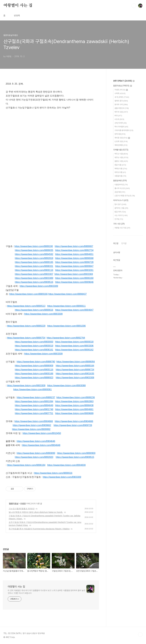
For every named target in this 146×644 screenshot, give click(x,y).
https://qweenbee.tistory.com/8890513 (26, 306)
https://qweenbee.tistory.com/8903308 (75, 378)
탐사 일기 (120, 204)
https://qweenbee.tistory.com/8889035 (34, 250)
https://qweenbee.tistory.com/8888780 (36, 362)
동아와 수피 (121, 104)
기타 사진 (119, 224)
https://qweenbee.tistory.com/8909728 (73, 425)
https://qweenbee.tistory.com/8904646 (36, 441)
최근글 (116, 243)
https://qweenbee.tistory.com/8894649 (34, 405)
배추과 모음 (121, 112)
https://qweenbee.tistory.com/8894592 (34, 254)
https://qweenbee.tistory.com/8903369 (74, 274)
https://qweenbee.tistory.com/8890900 (76, 453)
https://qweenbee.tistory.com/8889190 (34, 246)
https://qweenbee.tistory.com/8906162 (74, 350)
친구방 (119, 219)
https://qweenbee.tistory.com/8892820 (34, 457)
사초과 (119, 119)
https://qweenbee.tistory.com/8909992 (31, 429)
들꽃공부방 (120, 181)
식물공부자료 (121, 185)
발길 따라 (120, 212)
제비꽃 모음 (122, 138)
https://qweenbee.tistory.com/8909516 (34, 282)
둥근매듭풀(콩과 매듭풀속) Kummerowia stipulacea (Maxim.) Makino (39, 529)
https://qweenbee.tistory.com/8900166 (34, 374)
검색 (134, 6)
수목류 (120, 93)
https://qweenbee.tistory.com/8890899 (36, 453)
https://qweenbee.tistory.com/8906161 (34, 350)
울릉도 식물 (121, 161)
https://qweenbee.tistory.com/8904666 (34, 421)
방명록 (17, 16)
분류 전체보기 (124, 81)
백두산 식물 (121, 154)
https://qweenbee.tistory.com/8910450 (42, 433)
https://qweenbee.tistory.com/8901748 (34, 409)
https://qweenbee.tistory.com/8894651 (74, 254)
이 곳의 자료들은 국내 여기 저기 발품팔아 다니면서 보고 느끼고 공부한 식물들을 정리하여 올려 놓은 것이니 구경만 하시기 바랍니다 (46, 592)
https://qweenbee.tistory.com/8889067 (74, 246)
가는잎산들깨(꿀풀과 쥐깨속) (22, 509)
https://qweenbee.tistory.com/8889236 (75, 397)
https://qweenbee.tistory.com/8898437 (68, 294)
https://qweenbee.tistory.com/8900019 (34, 346)
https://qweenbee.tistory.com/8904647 (74, 310)
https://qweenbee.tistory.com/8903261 (74, 270)
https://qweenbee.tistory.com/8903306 (74, 346)
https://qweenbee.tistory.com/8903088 (66, 386)
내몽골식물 (120, 176)
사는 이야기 (121, 215)
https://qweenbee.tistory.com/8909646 (74, 282)
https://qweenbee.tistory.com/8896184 (26, 465)
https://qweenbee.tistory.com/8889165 (34, 262)
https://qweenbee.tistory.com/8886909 (34, 366)
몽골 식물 (120, 165)
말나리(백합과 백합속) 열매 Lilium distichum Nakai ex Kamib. (36, 512)
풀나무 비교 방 (122, 188)
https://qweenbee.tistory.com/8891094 (34, 401)
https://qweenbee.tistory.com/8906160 (74, 278)
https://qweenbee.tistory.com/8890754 (26, 338)
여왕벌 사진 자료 (122, 228)
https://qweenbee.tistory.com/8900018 (74, 342)
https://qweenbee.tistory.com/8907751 (34, 413)
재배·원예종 (121, 145)
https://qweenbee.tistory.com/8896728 (74, 262)
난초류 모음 (121, 141)
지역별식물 (121, 150)
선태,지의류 (121, 123)
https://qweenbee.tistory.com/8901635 (75, 374)
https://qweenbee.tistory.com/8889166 (28, 294)
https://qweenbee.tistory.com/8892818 (34, 258)
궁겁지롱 (120, 192)
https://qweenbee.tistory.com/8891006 (66, 326)
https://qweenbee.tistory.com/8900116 (34, 270)
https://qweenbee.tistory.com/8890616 (34, 310)
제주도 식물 (121, 157)
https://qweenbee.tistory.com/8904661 (74, 409)
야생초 (23, 503)
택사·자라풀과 (121, 127)
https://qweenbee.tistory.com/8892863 (74, 401)
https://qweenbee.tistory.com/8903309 (39, 286)
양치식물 (120, 134)
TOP (140, 634)
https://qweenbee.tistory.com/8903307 (34, 274)
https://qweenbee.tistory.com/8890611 (66, 306)
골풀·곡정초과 (122, 108)
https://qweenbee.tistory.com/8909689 (74, 413)
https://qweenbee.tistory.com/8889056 (75, 362)
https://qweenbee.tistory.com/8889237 (36, 397)
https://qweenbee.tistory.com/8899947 (74, 266)
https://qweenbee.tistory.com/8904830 (66, 465)
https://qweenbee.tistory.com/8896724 (75, 370)
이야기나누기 (121, 200)
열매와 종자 (121, 101)
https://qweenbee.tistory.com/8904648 (41, 445)
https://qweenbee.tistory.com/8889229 (26, 326)
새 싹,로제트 (122, 97)
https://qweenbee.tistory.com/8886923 (34, 378)
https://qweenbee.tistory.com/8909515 (75, 457)
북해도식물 (121, 169)
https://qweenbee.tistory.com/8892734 (74, 250)
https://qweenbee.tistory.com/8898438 (74, 405)
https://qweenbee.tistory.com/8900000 (34, 342)
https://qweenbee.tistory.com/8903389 (34, 278)
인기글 (124, 243)
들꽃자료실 (14, 503)
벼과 (118, 116)
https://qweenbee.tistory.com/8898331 (34, 266)
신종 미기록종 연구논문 (125, 196)
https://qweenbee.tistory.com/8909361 (32, 389)
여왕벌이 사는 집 (18, 6)
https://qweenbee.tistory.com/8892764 (66, 338)
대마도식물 (120, 172)
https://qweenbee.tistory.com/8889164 (75, 366)
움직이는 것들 (121, 208)
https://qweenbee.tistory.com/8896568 (74, 258)
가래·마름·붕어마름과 (124, 130)
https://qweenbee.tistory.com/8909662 (32, 425)
